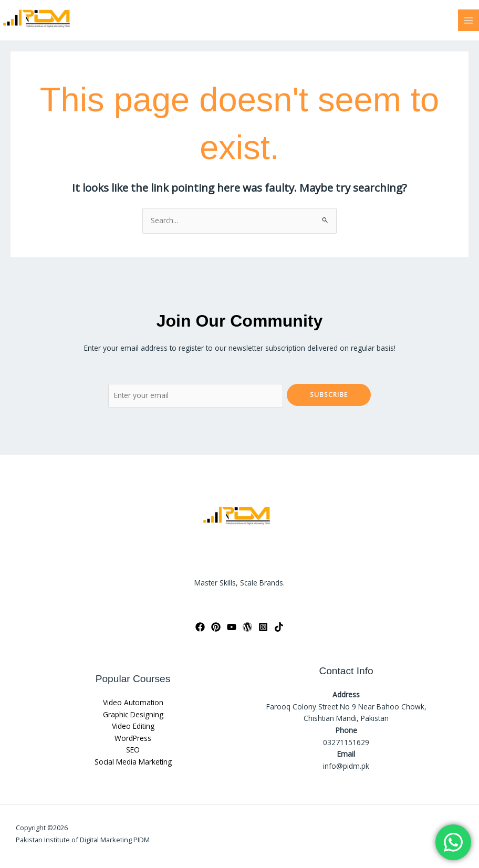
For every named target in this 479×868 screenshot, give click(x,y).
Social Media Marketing (133, 762)
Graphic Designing (133, 714)
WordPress (133, 738)
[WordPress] (247, 627)
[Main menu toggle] (469, 20)
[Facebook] (200, 627)
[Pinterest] (216, 627)
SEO (133, 750)
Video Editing (133, 726)
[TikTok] (279, 627)
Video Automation (133, 702)
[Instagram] (263, 627)
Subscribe (329, 394)
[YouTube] (232, 627)
